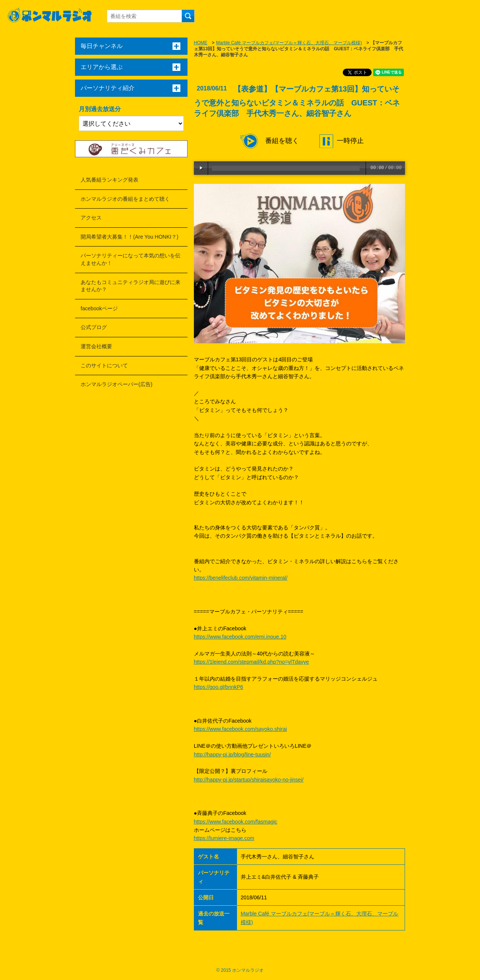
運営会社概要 (96, 346)
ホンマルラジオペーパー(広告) (116, 384)
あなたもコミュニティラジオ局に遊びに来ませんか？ (130, 286)
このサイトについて (104, 365)
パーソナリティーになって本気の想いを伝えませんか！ (130, 259)
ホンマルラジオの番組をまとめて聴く (125, 199)
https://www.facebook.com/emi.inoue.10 (240, 637)
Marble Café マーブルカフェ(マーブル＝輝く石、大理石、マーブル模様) (289, 43)
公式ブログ (94, 327)
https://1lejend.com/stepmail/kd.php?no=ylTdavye (251, 662)
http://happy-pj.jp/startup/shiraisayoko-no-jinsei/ (249, 780)
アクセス (91, 218)
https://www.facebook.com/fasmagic (236, 822)
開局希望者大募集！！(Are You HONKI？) (130, 237)
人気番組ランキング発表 (109, 180)
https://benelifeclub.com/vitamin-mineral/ (241, 578)
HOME (201, 43)
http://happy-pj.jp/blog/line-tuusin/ (232, 755)
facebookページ (99, 308)
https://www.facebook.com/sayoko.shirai (240, 729)
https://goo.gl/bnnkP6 (219, 687)
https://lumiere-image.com (224, 838)
